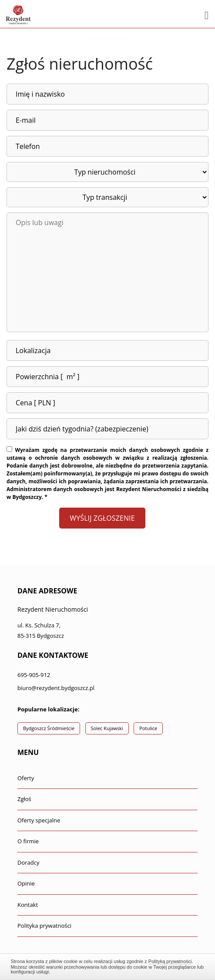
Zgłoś (24, 799)
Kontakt (28, 905)
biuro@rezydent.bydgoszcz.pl (56, 688)
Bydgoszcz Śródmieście (49, 728)
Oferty (26, 778)
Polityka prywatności (44, 926)
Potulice (148, 728)
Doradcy (28, 862)
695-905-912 (34, 675)
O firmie (28, 841)
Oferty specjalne (39, 820)
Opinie (26, 883)
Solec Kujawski (107, 728)
